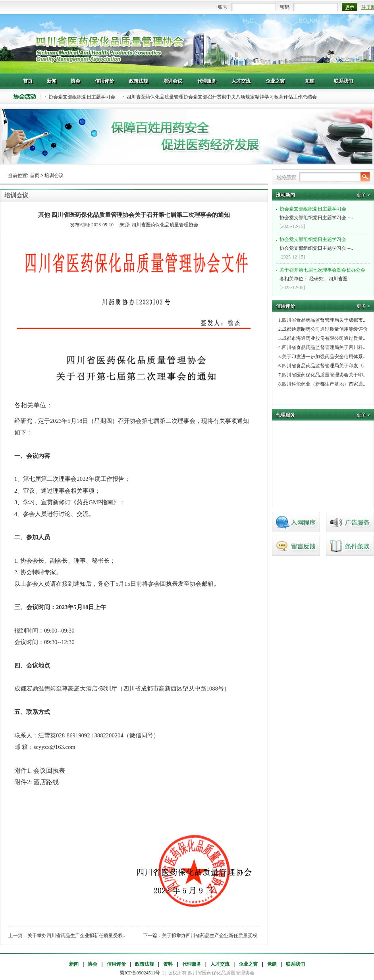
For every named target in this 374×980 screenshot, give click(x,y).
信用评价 (116, 964)
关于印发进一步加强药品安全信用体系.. (324, 357)
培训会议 (54, 176)
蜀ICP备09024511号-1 (142, 973)
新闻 (74, 964)
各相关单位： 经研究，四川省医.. (324, 274)
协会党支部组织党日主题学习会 (82, 97)
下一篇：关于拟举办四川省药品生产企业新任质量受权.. (201, 936)
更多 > (363, 195)
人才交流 (220, 964)
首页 (35, 176)
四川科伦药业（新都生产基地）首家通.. (324, 384)
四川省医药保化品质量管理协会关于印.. (324, 375)
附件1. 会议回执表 (40, 771)
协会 (93, 964)
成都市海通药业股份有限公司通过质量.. (324, 338)
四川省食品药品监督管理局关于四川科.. (324, 347)
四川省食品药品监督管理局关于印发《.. (324, 366)
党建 (272, 964)
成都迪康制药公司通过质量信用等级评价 (325, 329)
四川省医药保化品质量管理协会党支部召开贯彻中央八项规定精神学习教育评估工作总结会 (222, 97)
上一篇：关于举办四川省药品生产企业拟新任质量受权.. (67, 936)
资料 (168, 964)
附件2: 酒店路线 (37, 782)
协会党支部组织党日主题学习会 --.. (324, 212)
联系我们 (295, 964)
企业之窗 (248, 964)
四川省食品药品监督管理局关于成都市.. (324, 320)
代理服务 (192, 964)
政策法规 (145, 964)
